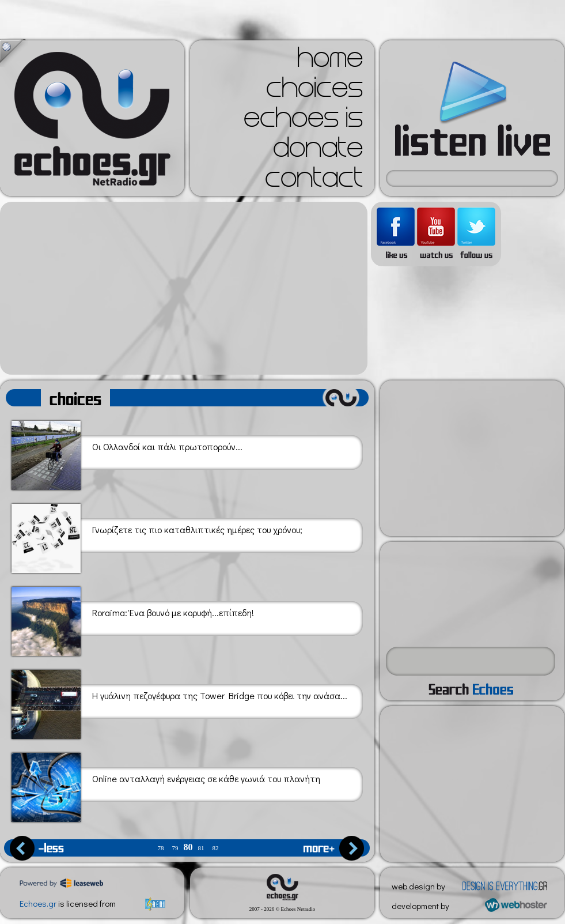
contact (314, 181)
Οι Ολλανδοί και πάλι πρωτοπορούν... (127, 453)
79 (175, 848)
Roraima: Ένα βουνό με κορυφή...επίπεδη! (133, 619)
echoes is (303, 121)
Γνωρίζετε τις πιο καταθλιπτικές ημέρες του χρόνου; (157, 536)
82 (216, 848)
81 (201, 848)
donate (318, 151)
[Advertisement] (184, 288)
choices (314, 91)
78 (161, 848)
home (330, 61)
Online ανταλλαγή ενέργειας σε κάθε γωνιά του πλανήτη (166, 785)
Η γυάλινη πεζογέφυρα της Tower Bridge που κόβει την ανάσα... (179, 702)
